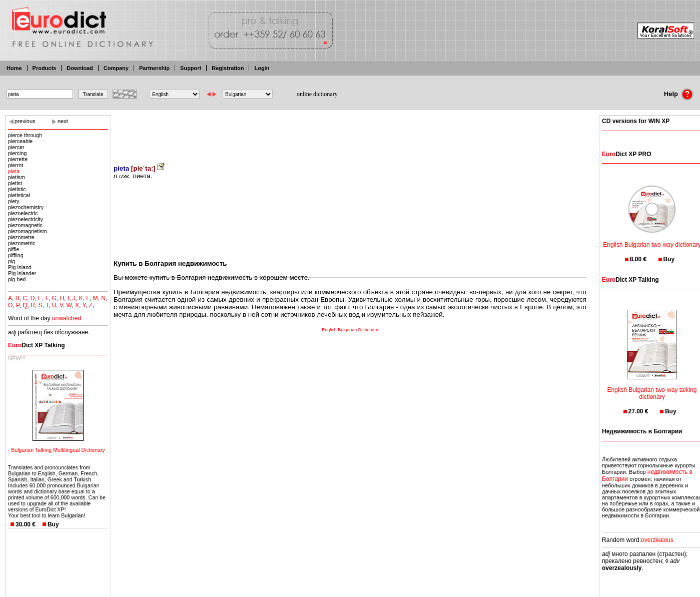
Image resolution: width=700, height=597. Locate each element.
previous (25, 121)
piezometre (21, 237)
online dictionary (317, 94)
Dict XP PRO (626, 154)
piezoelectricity (26, 219)
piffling (16, 255)
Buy (53, 524)
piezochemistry (26, 207)
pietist (15, 183)
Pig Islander (22, 273)
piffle (14, 249)
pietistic (17, 189)
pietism (17, 177)
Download (80, 68)
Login (262, 68)
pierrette (18, 159)
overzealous (657, 540)
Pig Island (20, 267)
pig (12, 261)
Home (14, 68)
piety (14, 201)
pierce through (25, 135)
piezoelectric (23, 213)
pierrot (16, 165)
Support (191, 68)
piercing (17, 153)
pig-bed (17, 279)
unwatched (67, 318)
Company (116, 68)
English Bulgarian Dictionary (350, 330)
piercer (16, 147)
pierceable (20, 141)
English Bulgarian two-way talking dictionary (652, 387)
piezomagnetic (25, 225)
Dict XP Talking (37, 345)
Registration (228, 68)
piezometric (22, 243)
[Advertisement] (350, 133)
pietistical (19, 195)
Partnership (154, 68)
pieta (14, 171)
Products (45, 68)
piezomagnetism (28, 231)
